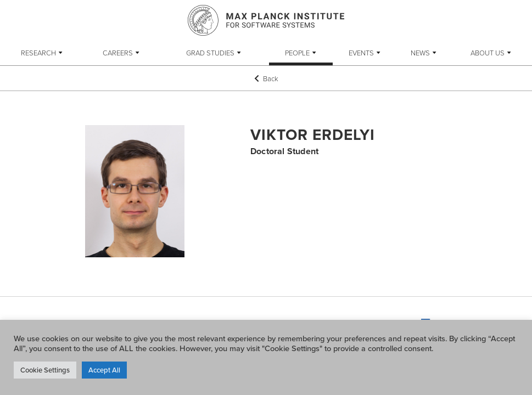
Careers (118, 53)
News (420, 53)
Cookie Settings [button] (45, 370)
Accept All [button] (104, 370)
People (297, 53)
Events (361, 53)
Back (266, 78)
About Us (488, 53)
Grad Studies (210, 53)
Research (38, 53)
